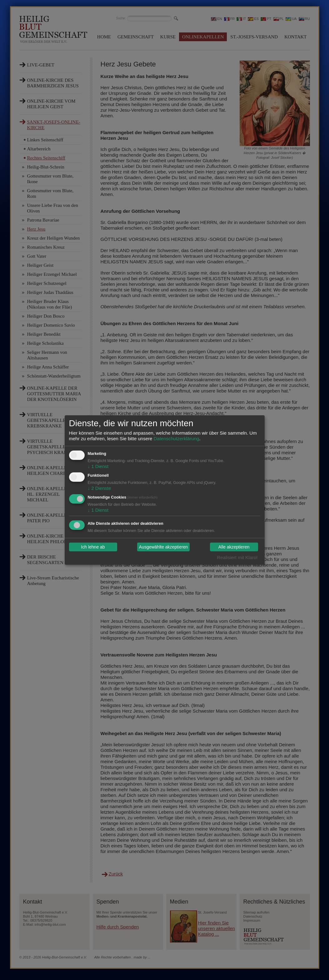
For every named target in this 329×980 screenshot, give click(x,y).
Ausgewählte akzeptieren (163, 547)
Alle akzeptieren (234, 547)
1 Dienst (98, 466)
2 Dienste (100, 488)
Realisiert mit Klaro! (237, 557)
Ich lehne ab (93, 547)
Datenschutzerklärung (176, 439)
